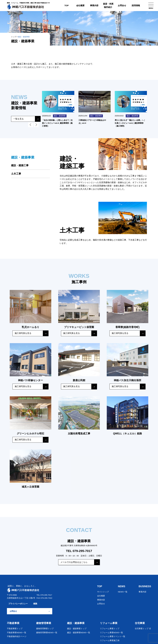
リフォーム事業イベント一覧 (113, 635)
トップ (14, 37)
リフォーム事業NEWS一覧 (112, 631)
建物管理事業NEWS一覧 (47, 631)
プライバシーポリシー (18, 603)
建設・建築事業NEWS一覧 (79, 631)
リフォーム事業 (109, 622)
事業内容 (94, 5)
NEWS (122, 585)
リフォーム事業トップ (110, 627)
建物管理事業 (44, 622)
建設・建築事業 (76, 622)
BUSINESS (145, 585)
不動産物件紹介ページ (17, 635)
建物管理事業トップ (45, 627)
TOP (67, 5)
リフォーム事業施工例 (110, 639)
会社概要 (80, 5)
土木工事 (16, 174)
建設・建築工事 (20, 166)
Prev (31, 125)
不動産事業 (13, 622)
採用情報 (136, 5)
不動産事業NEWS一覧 (17, 631)
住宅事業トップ (143, 627)
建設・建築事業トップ (77, 627)
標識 (35, 603)
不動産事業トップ (15, 627)
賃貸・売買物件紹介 (108, 5)
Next (36, 125)
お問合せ (122, 5)
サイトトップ (103, 591)
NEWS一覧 (123, 591)
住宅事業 (140, 622)
